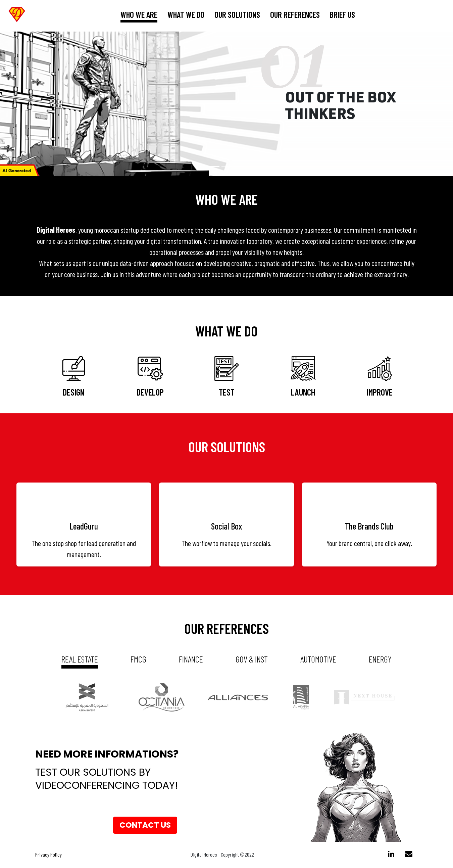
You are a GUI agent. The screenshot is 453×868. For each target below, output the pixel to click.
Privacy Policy (48, 856)
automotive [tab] (318, 659)
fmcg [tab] (138, 659)
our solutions (237, 14)
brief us (342, 14)
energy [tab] (380, 659)
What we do (186, 14)
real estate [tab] (80, 659)
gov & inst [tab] (252, 659)
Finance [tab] (191, 659)
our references (295, 14)
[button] (34, 104)
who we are (139, 14)
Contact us (145, 826)
